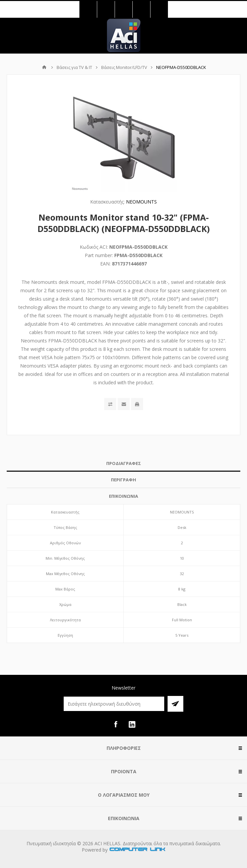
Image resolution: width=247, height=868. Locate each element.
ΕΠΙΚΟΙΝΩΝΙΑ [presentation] (123, 496)
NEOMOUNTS (141, 202)
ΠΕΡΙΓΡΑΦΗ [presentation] (123, 480)
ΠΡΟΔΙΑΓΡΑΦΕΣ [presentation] (124, 463)
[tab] (123, 463)
